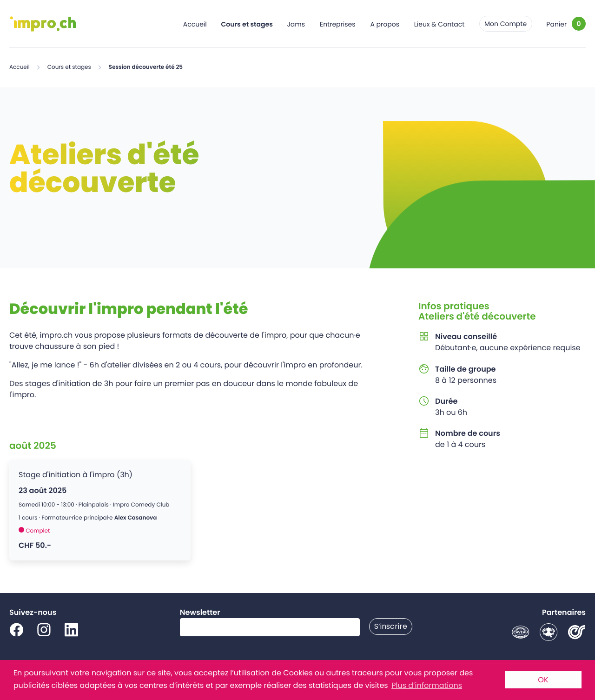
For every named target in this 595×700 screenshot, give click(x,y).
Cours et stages (247, 24)
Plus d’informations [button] (427, 685)
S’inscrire (391, 626)
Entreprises (338, 24)
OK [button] (543, 680)
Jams (296, 24)
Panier (556, 24)
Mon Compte (506, 24)
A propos (385, 24)
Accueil (195, 24)
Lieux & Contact (440, 24)
